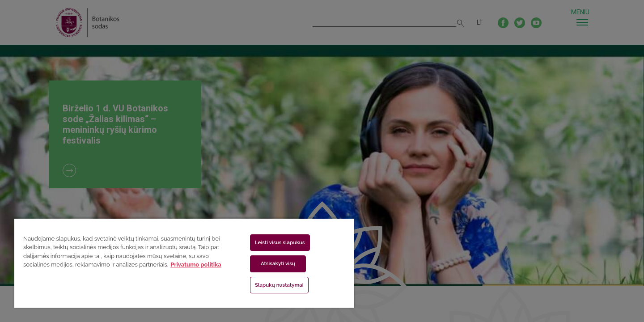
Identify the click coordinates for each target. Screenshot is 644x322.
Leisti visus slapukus (280, 242)
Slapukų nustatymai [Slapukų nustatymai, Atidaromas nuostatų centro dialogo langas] (279, 285)
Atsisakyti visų (278, 263)
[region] (184, 263)
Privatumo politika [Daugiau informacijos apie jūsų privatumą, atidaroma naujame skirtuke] (196, 265)
